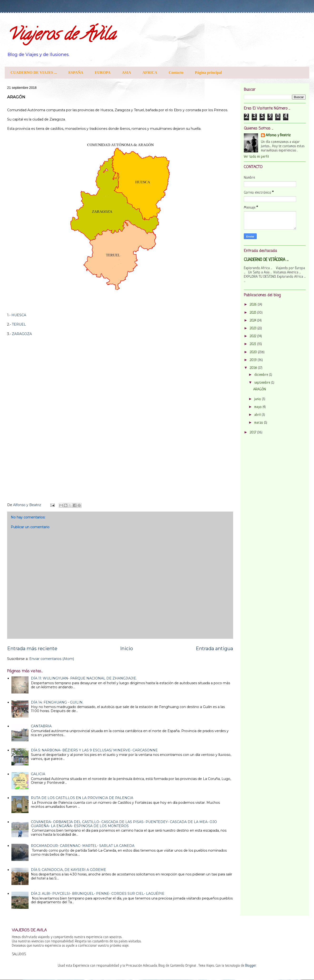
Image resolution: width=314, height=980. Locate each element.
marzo (259, 423)
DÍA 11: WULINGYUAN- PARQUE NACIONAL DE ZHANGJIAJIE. (84, 678)
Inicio (127, 648)
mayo (258, 407)
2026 (254, 305)
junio (258, 399)
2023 (254, 329)
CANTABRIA (41, 726)
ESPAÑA (76, 73)
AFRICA (150, 73)
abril (258, 415)
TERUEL (19, 324)
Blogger (250, 966)
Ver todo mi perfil (256, 157)
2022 (253, 336)
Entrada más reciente (32, 648)
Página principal (208, 73)
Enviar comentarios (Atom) (52, 659)
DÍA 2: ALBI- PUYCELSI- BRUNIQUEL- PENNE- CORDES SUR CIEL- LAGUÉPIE (98, 894)
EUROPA (103, 73)
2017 (253, 433)
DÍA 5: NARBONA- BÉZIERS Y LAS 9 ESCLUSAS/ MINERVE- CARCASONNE (94, 750)
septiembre (263, 383)
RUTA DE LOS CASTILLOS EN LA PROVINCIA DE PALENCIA (82, 798)
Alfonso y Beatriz (278, 135)
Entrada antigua (214, 648)
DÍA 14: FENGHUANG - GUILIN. (57, 702)
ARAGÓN (260, 389)
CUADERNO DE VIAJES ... (34, 73)
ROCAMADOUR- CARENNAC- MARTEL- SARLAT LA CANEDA (83, 846)
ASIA (127, 73)
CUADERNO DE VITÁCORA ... (266, 260)
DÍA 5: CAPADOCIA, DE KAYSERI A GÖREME (69, 870)
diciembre (262, 375)
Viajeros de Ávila (61, 36)
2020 (254, 352)
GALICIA (38, 774)
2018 (254, 368)
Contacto (176, 73)
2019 (254, 360)
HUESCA (19, 315)
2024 (253, 321)
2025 (253, 313)
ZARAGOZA (22, 334)
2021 (253, 344)
